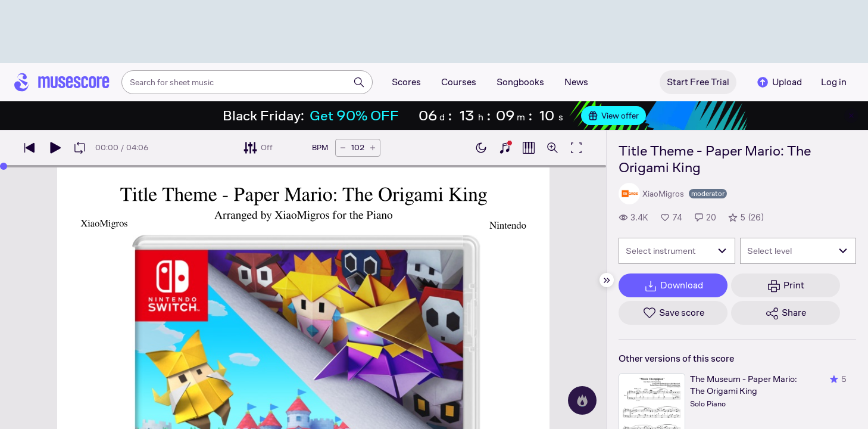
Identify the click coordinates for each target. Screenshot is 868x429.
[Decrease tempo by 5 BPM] (343, 148)
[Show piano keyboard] (505, 148)
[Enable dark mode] (481, 148)
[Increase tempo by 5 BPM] (373, 148)
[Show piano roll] (529, 148)
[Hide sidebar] (607, 280)
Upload (779, 82)
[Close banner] (851, 116)
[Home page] (62, 82)
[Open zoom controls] (552, 148)
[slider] (4, 166)
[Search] (359, 82)
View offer (613, 116)
